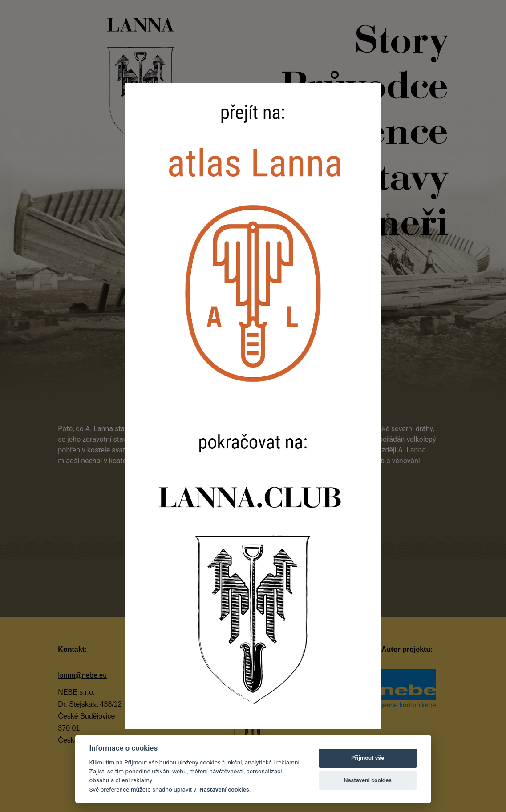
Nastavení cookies (224, 789)
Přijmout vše (368, 758)
